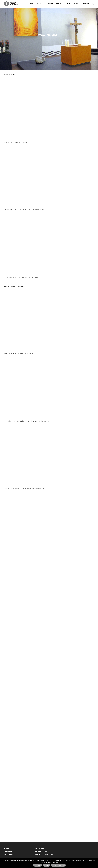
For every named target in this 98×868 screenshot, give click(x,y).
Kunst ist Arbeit (48, 4)
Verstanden (38, 865)
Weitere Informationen (58, 865)
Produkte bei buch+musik (44, 855)
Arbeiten (38, 4)
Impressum (76, 4)
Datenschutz (86, 4)
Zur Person (59, 4)
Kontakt (68, 4)
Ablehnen (46, 865)
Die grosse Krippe (41, 852)
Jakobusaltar (39, 848)
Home (31, 4)
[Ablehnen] (96, 863)
